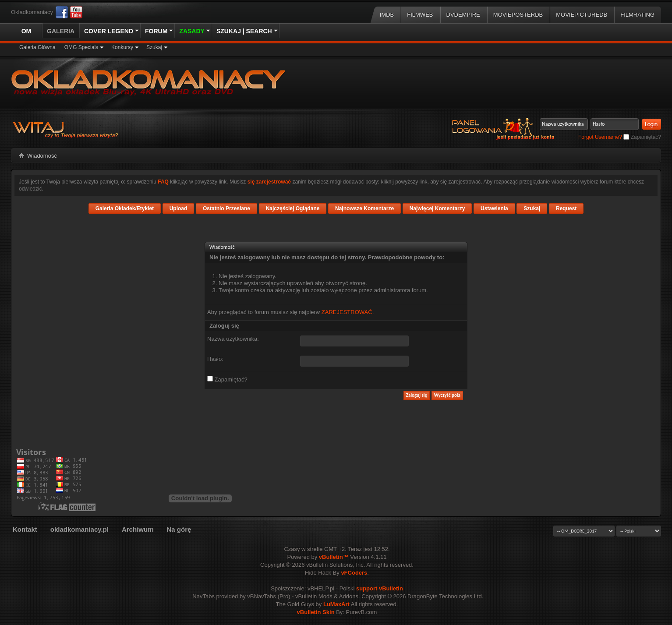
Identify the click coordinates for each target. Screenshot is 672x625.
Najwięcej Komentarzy (437, 208)
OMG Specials (81, 47)
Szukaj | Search (244, 31)
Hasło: (215, 359)
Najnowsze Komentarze (364, 208)
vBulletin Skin (316, 612)
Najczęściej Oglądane (293, 208)
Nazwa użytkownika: (233, 339)
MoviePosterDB (518, 15)
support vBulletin (380, 588)
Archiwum (138, 529)
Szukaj (154, 47)
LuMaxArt (336, 604)
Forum (156, 31)
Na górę (179, 529)
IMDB (387, 15)
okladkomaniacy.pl (80, 529)
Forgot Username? (600, 137)
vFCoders (354, 573)
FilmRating (637, 15)
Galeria (61, 31)
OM (27, 31)
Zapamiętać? (642, 137)
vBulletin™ (334, 557)
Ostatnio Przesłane (226, 208)
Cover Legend (109, 31)
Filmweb (420, 15)
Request (566, 208)
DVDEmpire (463, 15)
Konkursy (122, 47)
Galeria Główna (37, 47)
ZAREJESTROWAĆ (347, 312)
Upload (179, 208)
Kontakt (25, 529)
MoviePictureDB (582, 15)
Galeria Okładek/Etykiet (125, 208)
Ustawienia (494, 208)
